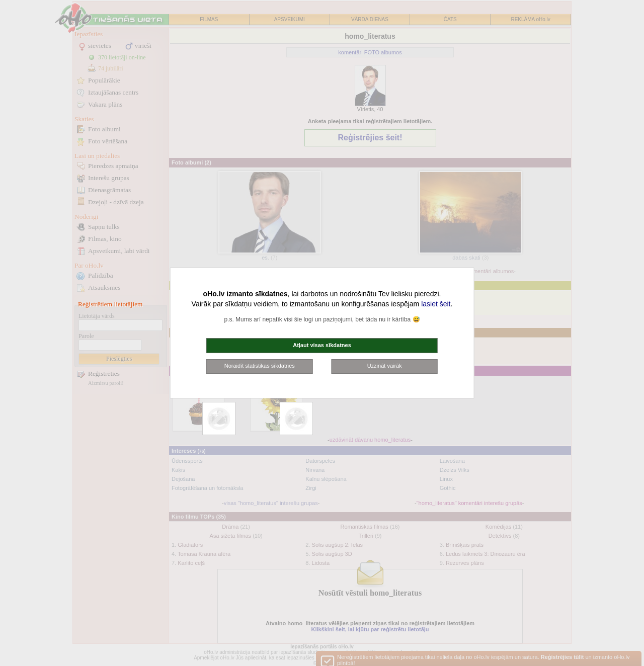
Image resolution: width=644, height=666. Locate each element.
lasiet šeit (436, 304)
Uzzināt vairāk (385, 366)
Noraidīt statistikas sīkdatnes (260, 366)
